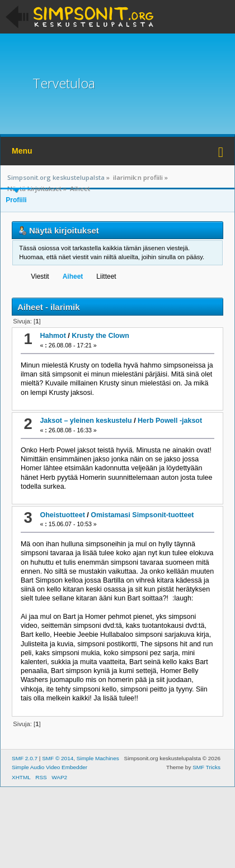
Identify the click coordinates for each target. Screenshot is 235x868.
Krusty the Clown (100, 336)
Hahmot (53, 336)
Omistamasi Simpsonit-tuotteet (142, 515)
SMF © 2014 (58, 758)
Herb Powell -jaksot (170, 421)
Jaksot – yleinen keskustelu (86, 421)
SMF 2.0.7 (25, 758)
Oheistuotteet (62, 515)
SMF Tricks (206, 767)
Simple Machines (98, 758)
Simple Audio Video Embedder (50, 767)
